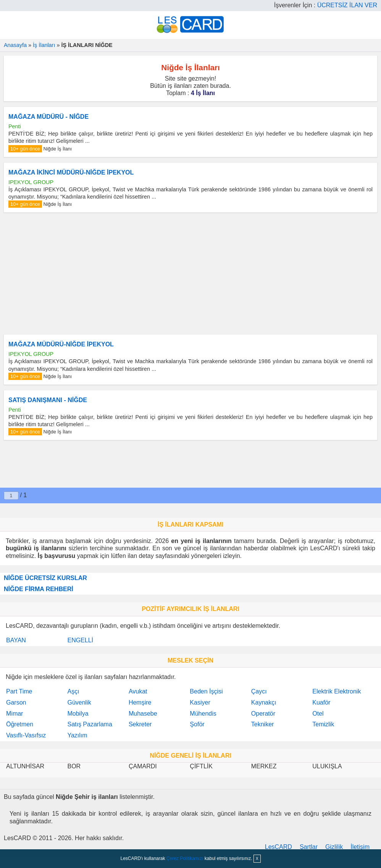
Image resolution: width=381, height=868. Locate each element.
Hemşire (140, 702)
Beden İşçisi (206, 691)
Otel (318, 714)
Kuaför (321, 702)
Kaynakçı (264, 702)
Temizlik (323, 724)
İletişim (360, 847)
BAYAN (16, 640)
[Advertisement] (190, 273)
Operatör (263, 714)
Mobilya (78, 714)
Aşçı (73, 691)
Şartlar (309, 847)
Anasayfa (15, 45)
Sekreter (140, 724)
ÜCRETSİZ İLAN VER (347, 5)
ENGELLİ (80, 640)
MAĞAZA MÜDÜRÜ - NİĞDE (48, 117)
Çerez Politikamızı (185, 858)
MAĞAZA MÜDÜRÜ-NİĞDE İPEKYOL (61, 344)
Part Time (19, 691)
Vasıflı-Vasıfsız (26, 735)
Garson (16, 702)
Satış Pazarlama (90, 724)
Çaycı (259, 691)
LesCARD (278, 847)
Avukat (138, 691)
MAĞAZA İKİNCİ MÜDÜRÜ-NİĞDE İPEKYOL (71, 172)
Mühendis (203, 714)
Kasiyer (200, 702)
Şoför (197, 724)
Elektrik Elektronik (337, 691)
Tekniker (263, 724)
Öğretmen (20, 724)
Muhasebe (143, 714)
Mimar (15, 714)
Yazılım (77, 735)
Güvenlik (79, 702)
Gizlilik (334, 847)
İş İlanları (44, 45)
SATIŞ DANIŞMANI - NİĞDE (48, 400)
